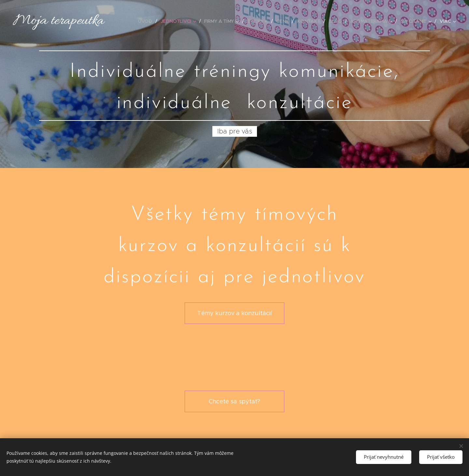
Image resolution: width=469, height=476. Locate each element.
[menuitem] (148, 21)
